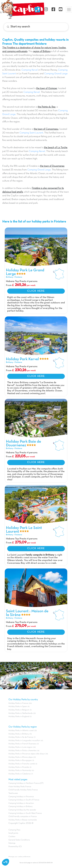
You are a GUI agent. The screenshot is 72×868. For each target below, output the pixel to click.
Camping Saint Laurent (31, 133)
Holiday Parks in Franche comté (22, 764)
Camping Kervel (30, 70)
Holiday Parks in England (19, 717)
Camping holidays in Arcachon (21, 803)
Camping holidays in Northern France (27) (26, 783)
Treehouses (13, 793)
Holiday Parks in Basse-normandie (23, 820)
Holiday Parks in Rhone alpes (21, 757)
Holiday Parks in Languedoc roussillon (24, 741)
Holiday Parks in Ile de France (21, 737)
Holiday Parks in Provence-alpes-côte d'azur (27, 754)
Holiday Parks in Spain (18, 707)
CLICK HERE (36, 291)
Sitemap (12, 843)
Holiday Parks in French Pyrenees (22, 744)
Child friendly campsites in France (23, 817)
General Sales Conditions (19, 840)
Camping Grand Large (56, 74)
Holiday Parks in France (18, 703)
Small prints (13, 833)
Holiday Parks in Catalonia (19, 774)
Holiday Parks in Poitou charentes (22, 751)
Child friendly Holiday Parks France (23, 790)
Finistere (18, 277)
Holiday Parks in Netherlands (20, 713)
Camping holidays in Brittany (20, 807)
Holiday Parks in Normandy (20, 770)
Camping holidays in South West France (25, 813)
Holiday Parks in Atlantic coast (21, 731)
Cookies (12, 837)
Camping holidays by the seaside (22, 810)
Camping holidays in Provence (21, 797)
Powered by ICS (15, 847)
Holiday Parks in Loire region (20, 747)
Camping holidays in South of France (24, 800)
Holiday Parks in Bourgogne (20, 760)
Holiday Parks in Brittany (19, 734)
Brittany (10, 277)
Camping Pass (14, 830)
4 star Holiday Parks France (20, 787)
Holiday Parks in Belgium (19, 710)
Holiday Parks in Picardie (19, 767)
